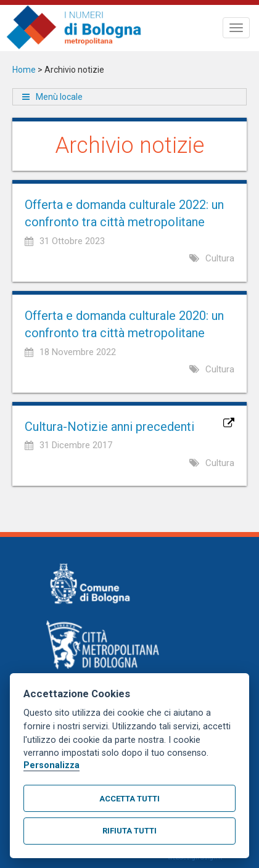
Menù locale (59, 97)
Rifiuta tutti (129, 831)
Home (24, 70)
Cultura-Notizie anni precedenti (109, 427)
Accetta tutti (129, 799)
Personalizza (51, 765)
